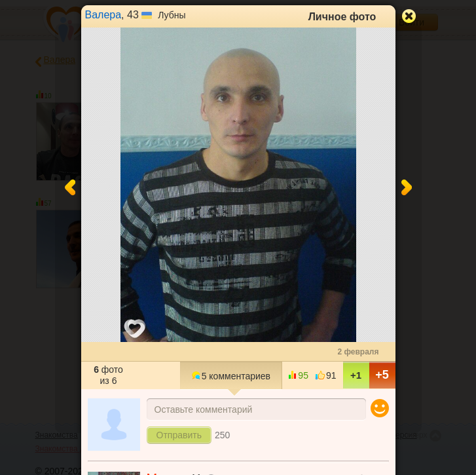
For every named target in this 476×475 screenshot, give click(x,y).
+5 (382, 375)
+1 (356, 375)
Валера (103, 15)
